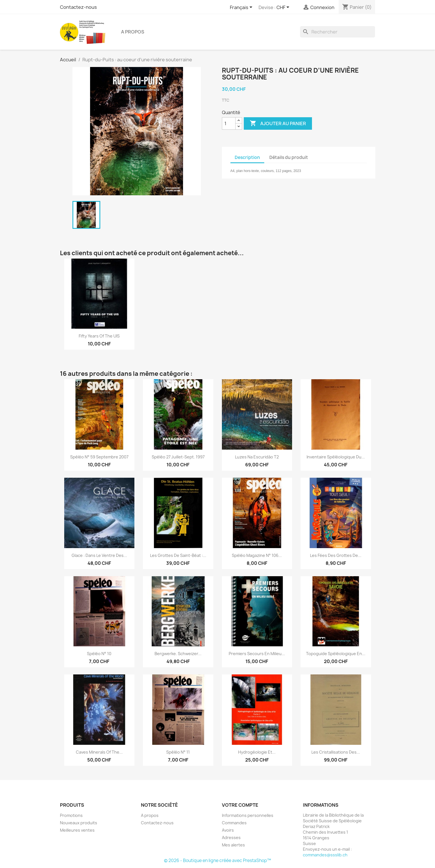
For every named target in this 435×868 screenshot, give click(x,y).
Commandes (234, 823)
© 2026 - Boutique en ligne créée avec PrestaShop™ (217, 860)
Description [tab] (247, 157)
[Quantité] (229, 123)
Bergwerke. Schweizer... (178, 654)
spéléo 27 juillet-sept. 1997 (178, 457)
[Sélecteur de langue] (242, 8)
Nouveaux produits (79, 823)
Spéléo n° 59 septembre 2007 (99, 457)
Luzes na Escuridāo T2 (257, 457)
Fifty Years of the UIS (99, 336)
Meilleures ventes (77, 830)
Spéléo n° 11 (178, 752)
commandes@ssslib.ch (325, 855)
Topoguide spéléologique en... (336, 654)
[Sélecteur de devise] (284, 8)
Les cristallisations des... (336, 752)
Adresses (231, 837)
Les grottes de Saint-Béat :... (178, 555)
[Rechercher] (338, 32)
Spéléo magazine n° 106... (257, 555)
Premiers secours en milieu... (257, 654)
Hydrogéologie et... (257, 752)
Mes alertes (233, 845)
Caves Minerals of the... (99, 752)
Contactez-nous (78, 7)
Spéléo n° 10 (99, 654)
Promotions (71, 815)
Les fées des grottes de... (336, 555)
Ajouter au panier (278, 123)
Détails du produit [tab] (289, 157)
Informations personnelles (248, 815)
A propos (133, 32)
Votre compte (240, 805)
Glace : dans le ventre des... (99, 555)
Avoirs (228, 830)
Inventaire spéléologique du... (336, 457)
